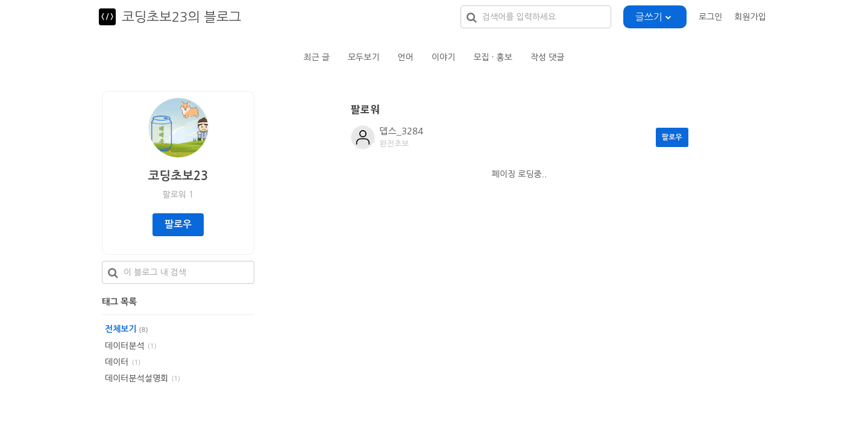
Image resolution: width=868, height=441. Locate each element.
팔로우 (178, 224)
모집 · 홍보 (493, 57)
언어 (406, 57)
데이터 (117, 362)
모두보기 (364, 57)
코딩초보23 (178, 176)
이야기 (443, 57)
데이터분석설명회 (137, 378)
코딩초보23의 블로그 (181, 17)
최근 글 (317, 57)
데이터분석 (125, 346)
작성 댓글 (548, 57)
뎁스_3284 (402, 131)
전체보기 (126, 329)
